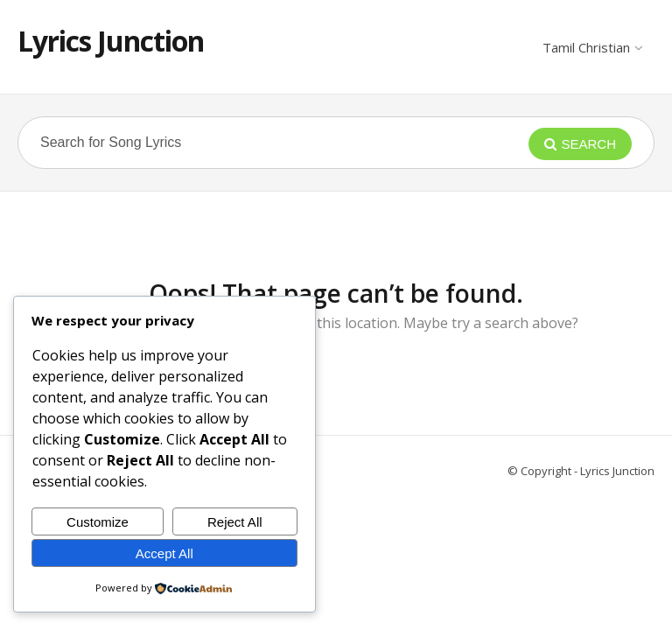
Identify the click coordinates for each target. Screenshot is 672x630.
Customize (98, 522)
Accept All (164, 553)
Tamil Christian (592, 47)
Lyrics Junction (111, 41)
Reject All (235, 522)
